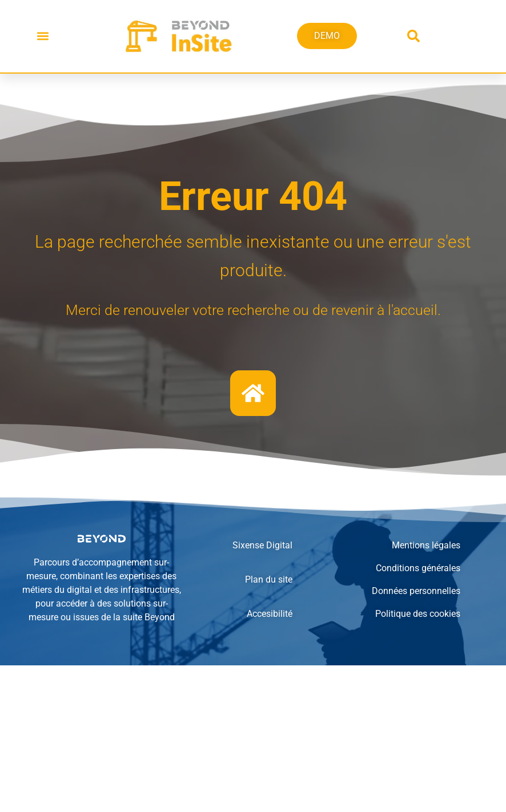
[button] (43, 36)
